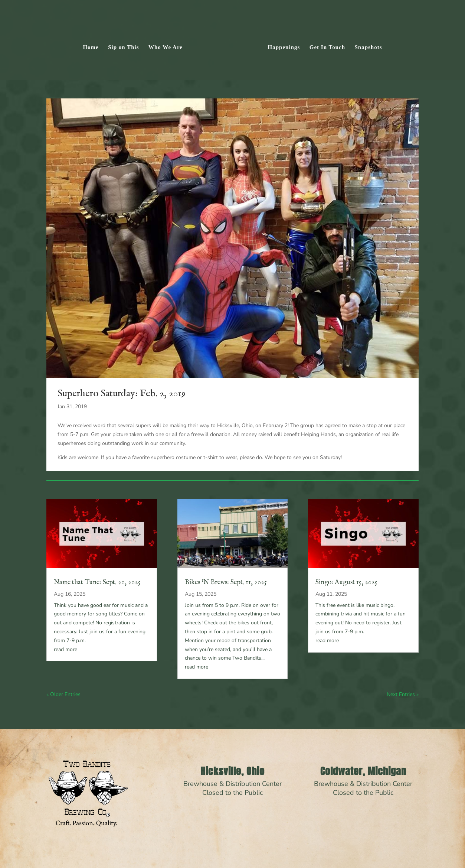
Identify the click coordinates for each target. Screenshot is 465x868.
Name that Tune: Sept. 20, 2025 (97, 583)
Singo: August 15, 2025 (346, 583)
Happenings (284, 47)
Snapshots (369, 47)
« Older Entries (63, 694)
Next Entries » (403, 694)
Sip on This (123, 47)
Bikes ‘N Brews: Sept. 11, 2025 (226, 583)
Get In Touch (327, 47)
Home (91, 47)
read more (66, 649)
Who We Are (166, 47)
